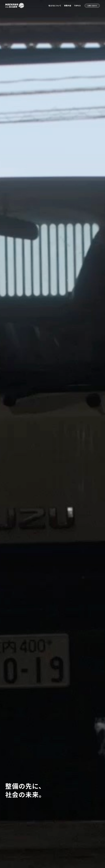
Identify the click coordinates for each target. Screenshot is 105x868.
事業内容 (68, 6)
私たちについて (55, 6)
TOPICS (77, 6)
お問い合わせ (92, 6)
